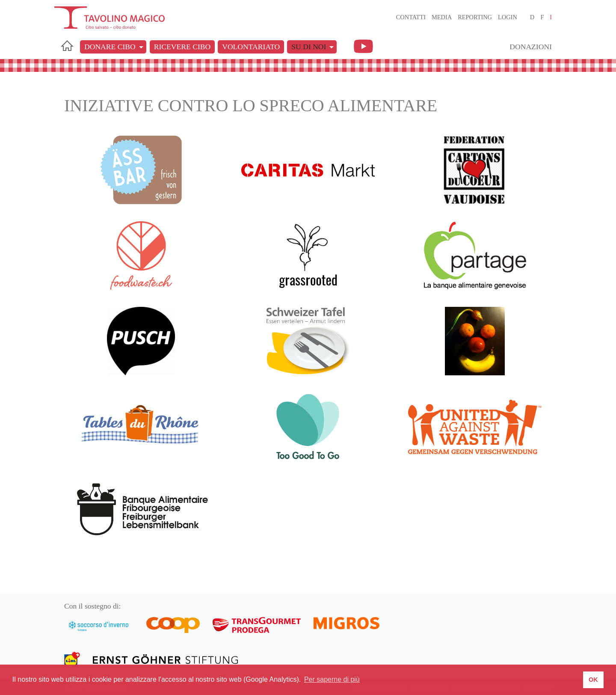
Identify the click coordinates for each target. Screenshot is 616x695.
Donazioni (531, 47)
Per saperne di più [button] (332, 679)
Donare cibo (110, 47)
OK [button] (593, 680)
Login (508, 17)
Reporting (475, 17)
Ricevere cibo (182, 47)
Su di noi (309, 47)
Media (442, 17)
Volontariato (251, 47)
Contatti (411, 17)
